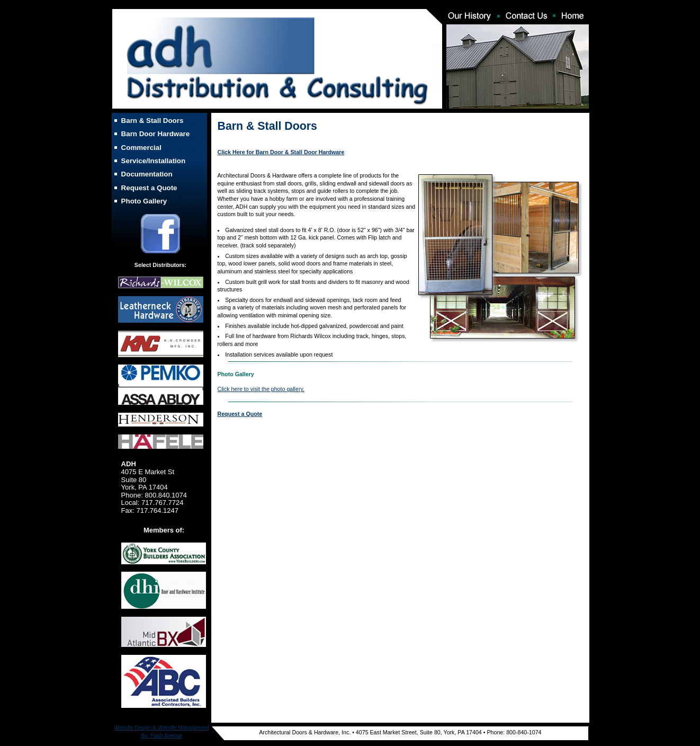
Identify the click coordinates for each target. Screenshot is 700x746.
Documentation (147, 174)
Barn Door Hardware (156, 134)
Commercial (141, 148)
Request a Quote (149, 188)
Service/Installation (153, 161)
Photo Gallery (144, 201)
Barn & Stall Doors (152, 121)
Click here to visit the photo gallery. (261, 389)
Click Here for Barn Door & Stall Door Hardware (281, 152)
